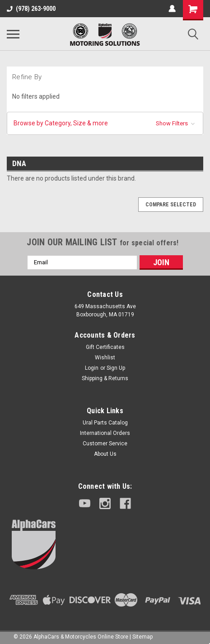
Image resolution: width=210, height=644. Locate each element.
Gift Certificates (105, 347)
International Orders (105, 433)
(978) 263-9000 (31, 9)
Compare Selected (171, 205)
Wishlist (105, 358)
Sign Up (116, 368)
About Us (105, 454)
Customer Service (105, 444)
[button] (105, 123)
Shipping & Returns (105, 378)
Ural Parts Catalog (105, 423)
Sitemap (142, 637)
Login (92, 368)
